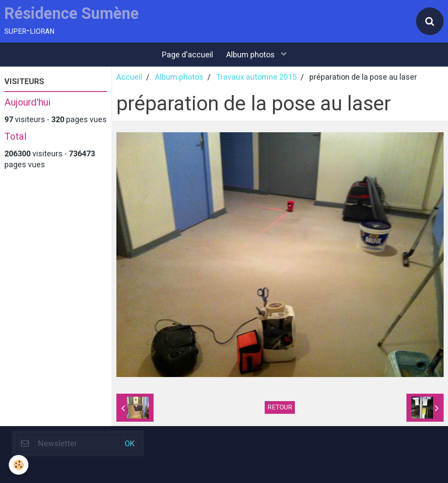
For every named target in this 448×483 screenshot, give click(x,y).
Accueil (129, 77)
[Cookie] (19, 465)
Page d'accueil (187, 55)
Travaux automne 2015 (256, 77)
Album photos (251, 55)
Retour (280, 407)
